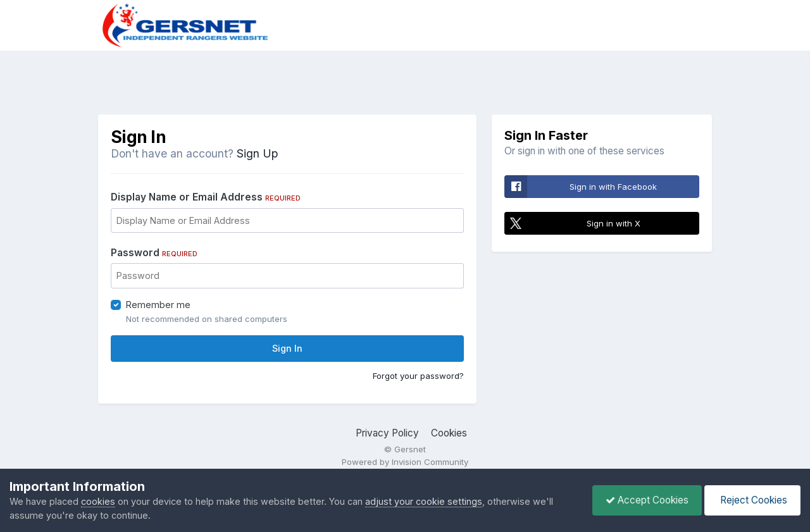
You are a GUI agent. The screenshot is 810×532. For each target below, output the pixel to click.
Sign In (287, 348)
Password (154, 253)
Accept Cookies (647, 500)
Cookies (449, 433)
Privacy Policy (387, 433)
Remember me (158, 305)
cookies (98, 501)
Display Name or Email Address (206, 197)
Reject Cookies (752, 500)
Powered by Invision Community (405, 462)
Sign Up (257, 153)
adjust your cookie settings (424, 501)
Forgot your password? (418, 376)
